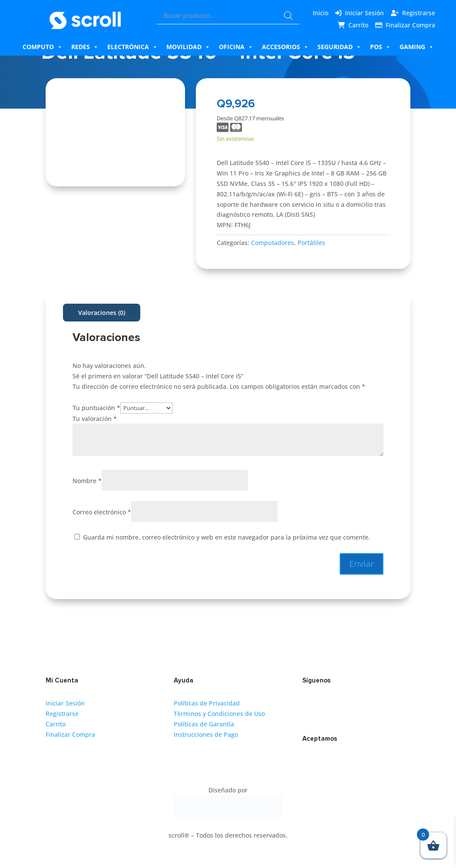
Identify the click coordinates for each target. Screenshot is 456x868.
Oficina (236, 47)
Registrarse (419, 13)
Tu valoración (95, 419)
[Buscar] (288, 16)
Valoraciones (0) (102, 313)
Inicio (321, 13)
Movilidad (188, 47)
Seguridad (339, 47)
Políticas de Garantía (204, 724)
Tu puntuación (96, 408)
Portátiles (311, 243)
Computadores (273, 243)
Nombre (87, 481)
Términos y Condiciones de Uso (219, 714)
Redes (85, 47)
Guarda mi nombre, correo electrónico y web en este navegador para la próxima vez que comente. (226, 537)
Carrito (358, 25)
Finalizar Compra (410, 25)
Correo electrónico (102, 512)
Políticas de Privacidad (207, 703)
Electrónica (132, 47)
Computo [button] (43, 47)
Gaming (417, 47)
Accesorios (285, 47)
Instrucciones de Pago (206, 734)
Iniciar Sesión (364, 13)
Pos (380, 47)
